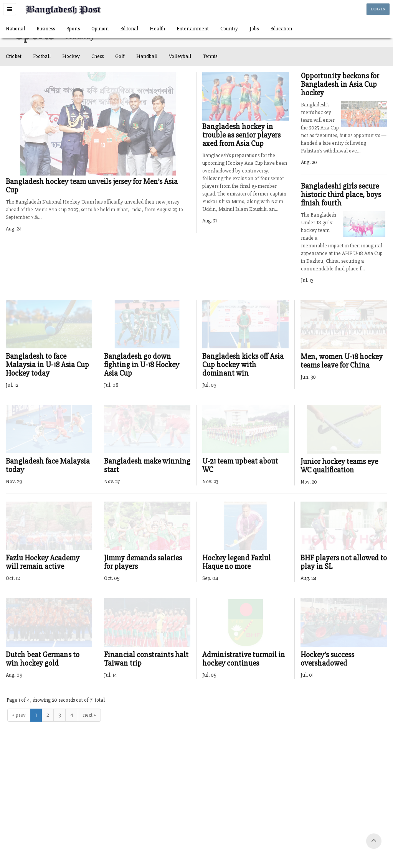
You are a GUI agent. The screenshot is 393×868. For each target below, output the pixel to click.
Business (46, 29)
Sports (73, 29)
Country (229, 29)
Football (42, 56)
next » (89, 715)
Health (157, 29)
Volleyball (180, 56)
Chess (97, 56)
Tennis (210, 56)
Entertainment (193, 29)
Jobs (254, 29)
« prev (19, 715)
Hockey (71, 56)
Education (281, 29)
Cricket (14, 56)
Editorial (129, 29)
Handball (147, 56)
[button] (10, 9)
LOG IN (378, 9)
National (15, 29)
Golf (120, 56)
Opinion (100, 29)
